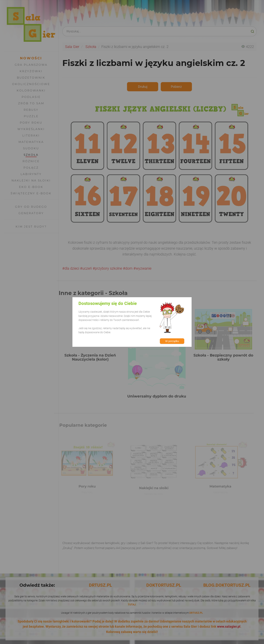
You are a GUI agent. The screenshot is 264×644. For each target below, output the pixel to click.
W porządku (172, 341)
